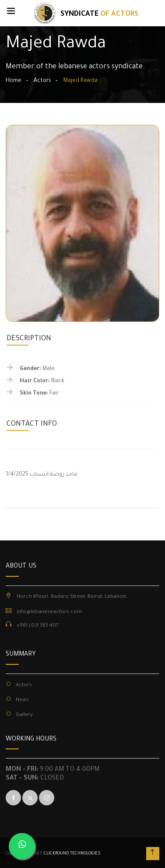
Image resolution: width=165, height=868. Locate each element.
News (22, 700)
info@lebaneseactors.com (49, 612)
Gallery (24, 715)
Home (14, 81)
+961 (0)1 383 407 (38, 626)
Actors (42, 81)
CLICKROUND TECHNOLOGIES (72, 854)
